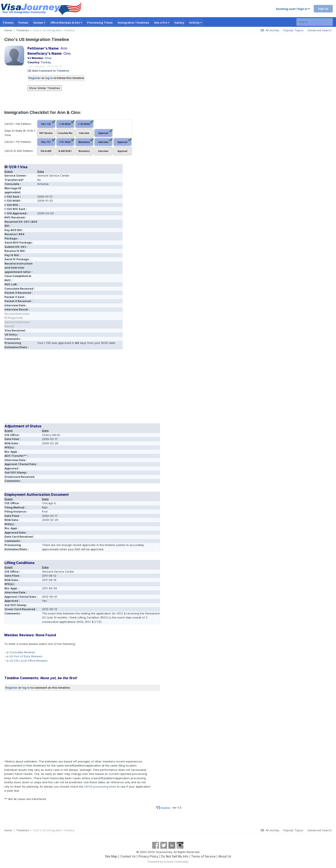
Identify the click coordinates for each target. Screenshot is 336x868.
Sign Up (323, 9)
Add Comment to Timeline (51, 71)
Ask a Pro (162, 23)
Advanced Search (320, 30)
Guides (39, 23)
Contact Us (128, 856)
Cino (48, 58)
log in (49, 78)
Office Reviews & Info (66, 23)
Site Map (111, 856)
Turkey (46, 62)
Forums (8, 23)
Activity (196, 23)
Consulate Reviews (22, 652)
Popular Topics (293, 30)
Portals (23, 23)
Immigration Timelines (133, 23)
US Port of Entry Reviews (26, 656)
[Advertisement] (82, 388)
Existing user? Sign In (293, 9)
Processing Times (100, 23)
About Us (225, 856)
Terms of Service (203, 856)
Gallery (179, 23)
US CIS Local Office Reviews (28, 661)
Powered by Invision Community (168, 862)
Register (35, 78)
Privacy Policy (148, 856)
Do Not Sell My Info (175, 856)
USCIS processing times (100, 786)
